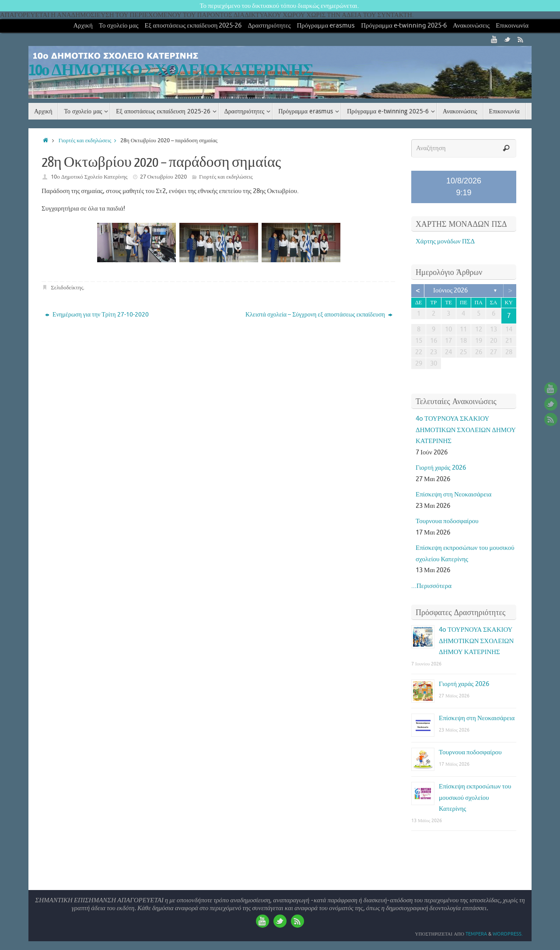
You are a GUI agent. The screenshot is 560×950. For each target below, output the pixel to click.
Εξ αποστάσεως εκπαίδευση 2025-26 (193, 26)
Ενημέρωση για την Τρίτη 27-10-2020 (97, 315)
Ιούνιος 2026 (450, 290)
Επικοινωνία (512, 26)
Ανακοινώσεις (471, 26)
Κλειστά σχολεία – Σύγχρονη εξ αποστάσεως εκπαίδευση (319, 315)
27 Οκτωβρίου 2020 (163, 177)
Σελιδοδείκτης (67, 287)
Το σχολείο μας (119, 26)
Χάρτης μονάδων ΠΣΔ (445, 241)
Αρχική (83, 26)
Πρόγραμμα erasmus (326, 26)
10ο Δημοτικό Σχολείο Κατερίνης (89, 177)
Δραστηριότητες (269, 26)
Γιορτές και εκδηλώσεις (89, 141)
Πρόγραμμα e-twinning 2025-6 (404, 26)
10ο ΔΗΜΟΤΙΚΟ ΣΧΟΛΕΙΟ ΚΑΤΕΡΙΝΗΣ (171, 70)
